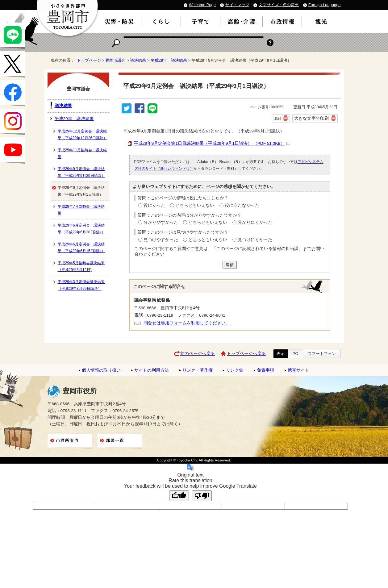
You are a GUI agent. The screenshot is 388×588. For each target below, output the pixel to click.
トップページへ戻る (246, 354)
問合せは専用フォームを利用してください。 (187, 323)
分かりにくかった (255, 222)
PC (295, 354)
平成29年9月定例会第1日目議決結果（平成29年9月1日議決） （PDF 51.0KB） (212, 143)
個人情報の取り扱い (101, 370)
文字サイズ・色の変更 (279, 5)
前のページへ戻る (198, 354)
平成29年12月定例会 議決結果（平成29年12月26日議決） (83, 135)
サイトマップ (237, 5)
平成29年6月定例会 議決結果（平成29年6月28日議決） (81, 229)
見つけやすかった (161, 240)
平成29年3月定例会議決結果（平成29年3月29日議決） (81, 285)
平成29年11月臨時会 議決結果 (82, 153)
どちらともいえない (195, 205)
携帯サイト (298, 370)
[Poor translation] (202, 496)
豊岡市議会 (115, 60)
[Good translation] (179, 496)
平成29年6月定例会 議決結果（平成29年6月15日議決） (81, 248)
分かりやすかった (161, 222)
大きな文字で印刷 (311, 118)
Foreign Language (325, 5)
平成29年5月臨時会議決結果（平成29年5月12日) (81, 266)
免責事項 (265, 370)
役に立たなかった (242, 205)
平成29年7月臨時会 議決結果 (81, 210)
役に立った (154, 205)
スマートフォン (322, 354)
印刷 (277, 119)
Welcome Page (202, 5)
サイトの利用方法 (152, 370)
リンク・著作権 (198, 370)
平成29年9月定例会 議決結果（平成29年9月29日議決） (81, 172)
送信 (230, 265)
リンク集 (235, 370)
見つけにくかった (255, 240)
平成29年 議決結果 (169, 60)
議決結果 (138, 60)
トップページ (89, 60)
